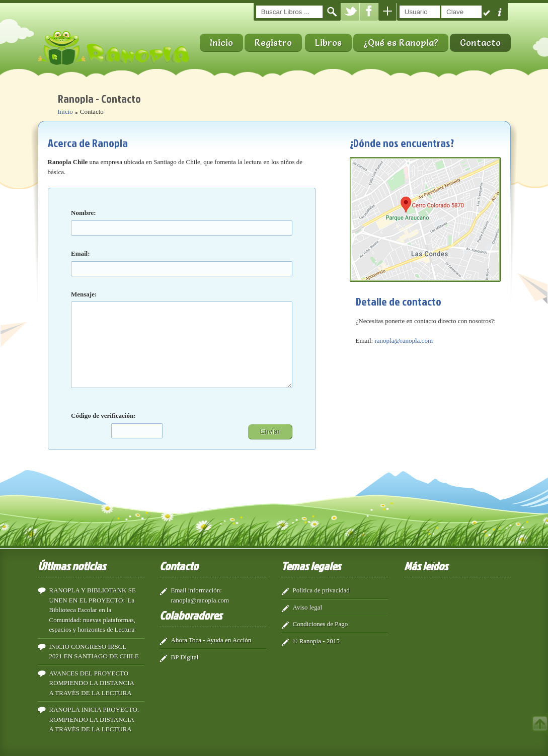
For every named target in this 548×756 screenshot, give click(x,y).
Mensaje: (84, 294)
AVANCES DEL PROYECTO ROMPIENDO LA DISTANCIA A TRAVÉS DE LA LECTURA (92, 682)
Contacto (480, 43)
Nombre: (84, 213)
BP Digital (185, 656)
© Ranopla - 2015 (316, 640)
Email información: (197, 589)
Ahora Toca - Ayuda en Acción (211, 639)
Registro (273, 43)
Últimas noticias (72, 565)
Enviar (270, 430)
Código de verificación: (103, 415)
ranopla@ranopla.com (404, 341)
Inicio (221, 43)
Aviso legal (308, 606)
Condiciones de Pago (321, 623)
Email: (81, 253)
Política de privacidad (321, 589)
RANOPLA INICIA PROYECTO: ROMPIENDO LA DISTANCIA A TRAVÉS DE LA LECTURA (94, 718)
